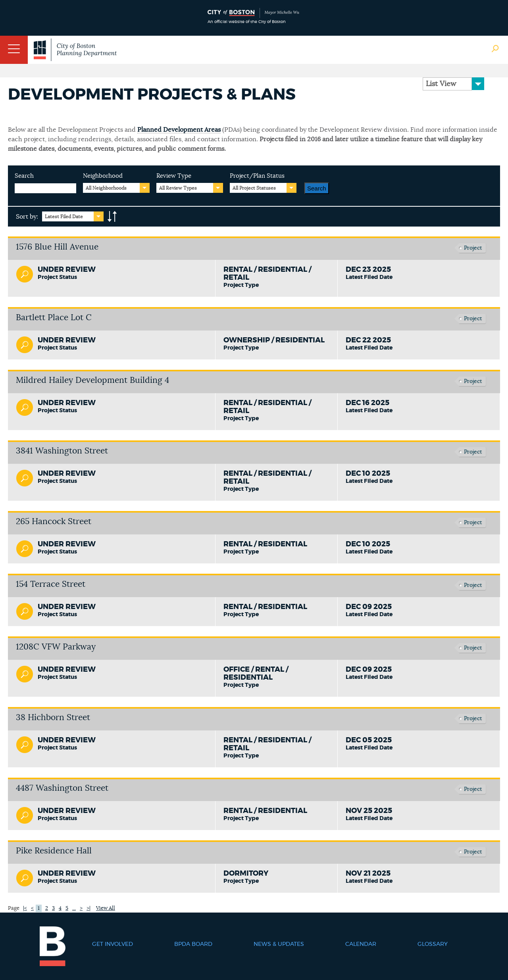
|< (25, 908)
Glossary (433, 944)
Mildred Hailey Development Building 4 (92, 380)
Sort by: (27, 217)
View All (106, 908)
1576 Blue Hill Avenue (57, 247)
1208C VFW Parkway (56, 647)
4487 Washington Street (62, 788)
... (74, 908)
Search (24, 176)
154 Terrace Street (51, 584)
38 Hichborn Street (53, 718)
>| (89, 908)
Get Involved (113, 944)
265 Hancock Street (54, 522)
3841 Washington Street (62, 451)
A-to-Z (112, 217)
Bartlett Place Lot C (54, 318)
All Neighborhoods (106, 188)
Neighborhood (103, 176)
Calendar (361, 944)
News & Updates (279, 944)
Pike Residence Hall (54, 851)
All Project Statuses (254, 188)
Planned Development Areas (179, 130)
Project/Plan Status (257, 176)
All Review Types (178, 188)
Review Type (174, 176)
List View (441, 84)
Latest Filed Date (64, 217)
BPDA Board (193, 944)
